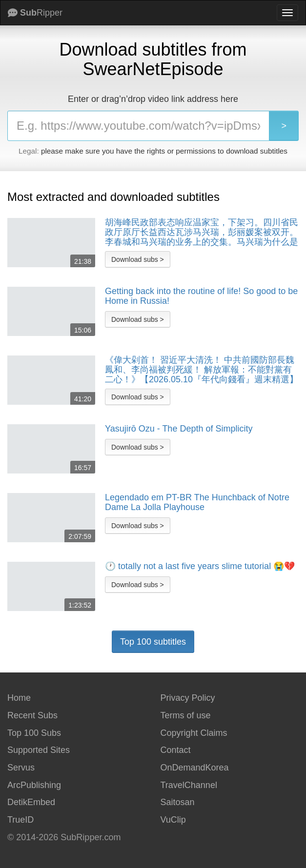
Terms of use (186, 715)
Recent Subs (32, 715)
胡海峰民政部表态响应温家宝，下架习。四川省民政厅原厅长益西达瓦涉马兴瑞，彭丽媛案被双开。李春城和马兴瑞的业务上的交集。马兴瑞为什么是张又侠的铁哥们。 (202, 232)
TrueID (20, 820)
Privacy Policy (188, 698)
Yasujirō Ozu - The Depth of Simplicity (179, 429)
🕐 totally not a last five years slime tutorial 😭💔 (200, 566)
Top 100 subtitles (153, 642)
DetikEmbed (31, 802)
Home (19, 698)
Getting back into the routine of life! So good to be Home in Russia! (201, 296)
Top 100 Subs (34, 733)
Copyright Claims (194, 733)
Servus (21, 768)
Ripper (35, 13)
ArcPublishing (34, 785)
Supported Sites (39, 750)
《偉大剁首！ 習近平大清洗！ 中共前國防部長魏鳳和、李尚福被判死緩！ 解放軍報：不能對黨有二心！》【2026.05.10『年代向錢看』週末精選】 (202, 370)
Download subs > (138, 259)
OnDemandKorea (195, 768)
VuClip (173, 820)
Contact (176, 750)
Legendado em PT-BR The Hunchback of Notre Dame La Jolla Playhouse (197, 503)
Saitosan (178, 802)
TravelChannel (189, 785)
